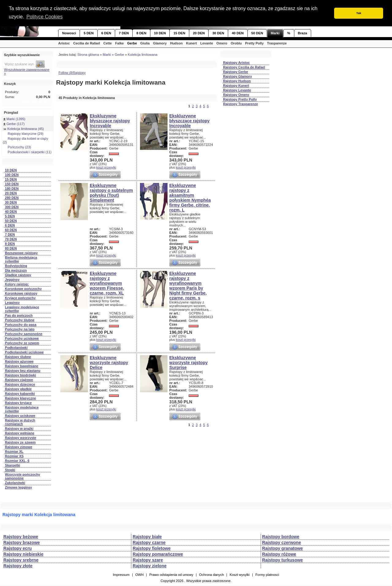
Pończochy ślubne (20, 320)
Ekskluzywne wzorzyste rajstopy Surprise (188, 363)
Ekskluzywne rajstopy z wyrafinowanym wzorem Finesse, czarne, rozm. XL (107, 283)
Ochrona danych (211, 575)
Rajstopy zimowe (19, 447)
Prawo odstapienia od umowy (171, 575)
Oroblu (236, 43)
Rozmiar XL (14, 451)
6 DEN (106, 33)
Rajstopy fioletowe (152, 548)
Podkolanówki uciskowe (24, 352)
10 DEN (160, 33)
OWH (139, 575)
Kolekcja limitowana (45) (24, 129)
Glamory (160, 43)
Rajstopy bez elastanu (23, 371)
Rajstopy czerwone (282, 542)
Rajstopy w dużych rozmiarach (20, 422)
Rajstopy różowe (279, 554)
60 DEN (11, 230)
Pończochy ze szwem (22, 343)
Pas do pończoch (19, 315)
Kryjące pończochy (20, 298)
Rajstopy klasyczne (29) (24, 134)
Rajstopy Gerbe (236, 72)
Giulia (145, 43)
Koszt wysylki (240, 575)
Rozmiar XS (14, 456)
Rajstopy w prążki (19, 428)
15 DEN (179, 33)
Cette (107, 43)
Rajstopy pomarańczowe (158, 554)
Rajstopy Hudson (237, 81)
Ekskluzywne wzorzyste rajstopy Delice (109, 363)
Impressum (121, 575)
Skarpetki (13, 465)
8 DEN (141, 33)
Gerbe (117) (14, 124)
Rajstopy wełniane (20, 433)
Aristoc (64, 43)
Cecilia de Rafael (87, 43)
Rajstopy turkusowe (283, 560)
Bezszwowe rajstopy (21, 253)
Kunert (191, 43)
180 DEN (12, 188)
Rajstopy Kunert (236, 86)
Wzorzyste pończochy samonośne (23, 476)
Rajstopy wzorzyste (21, 438)
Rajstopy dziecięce (20, 384)
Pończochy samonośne (24, 334)
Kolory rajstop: (17, 284)
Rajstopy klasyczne (21, 398)
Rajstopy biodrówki (20, 375)
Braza (303, 33)
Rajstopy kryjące (18, 403)
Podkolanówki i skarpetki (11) (28, 152)
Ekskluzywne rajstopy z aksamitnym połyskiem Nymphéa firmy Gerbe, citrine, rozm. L (190, 198)
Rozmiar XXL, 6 (17, 461)
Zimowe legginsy (19, 487)
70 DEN (11, 239)
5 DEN (89, 33)
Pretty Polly (254, 43)
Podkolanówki (16, 348)
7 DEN (124, 33)
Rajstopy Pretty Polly (240, 99)
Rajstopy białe (147, 537)
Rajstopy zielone (149, 566)
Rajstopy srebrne (21, 560)
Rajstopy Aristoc (237, 63)
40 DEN (238, 33)
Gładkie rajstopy (18, 275)
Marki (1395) (15, 119)
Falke (119, 43)
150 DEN (12, 184)
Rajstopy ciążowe (19, 380)
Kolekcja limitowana (143, 55)
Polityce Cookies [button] (44, 17)
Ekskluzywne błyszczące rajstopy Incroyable (110, 121)
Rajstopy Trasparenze (241, 104)
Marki (275, 33)
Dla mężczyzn (16, 270)
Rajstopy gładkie (18, 389)
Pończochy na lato (20, 329)
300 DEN (12, 207)
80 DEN (11, 248)
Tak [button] (359, 13)
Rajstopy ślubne (18, 357)
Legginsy (12, 303)
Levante (207, 43)
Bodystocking (16, 266)
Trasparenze (277, 43)
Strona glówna (88, 55)
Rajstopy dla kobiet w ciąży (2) (25, 140)
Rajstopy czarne (149, 542)
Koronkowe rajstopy (21, 293)
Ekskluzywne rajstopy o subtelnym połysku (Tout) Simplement (111, 193)
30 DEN (218, 33)
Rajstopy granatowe (283, 548)
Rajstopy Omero (236, 95)
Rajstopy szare (148, 560)
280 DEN (12, 198)
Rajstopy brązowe (22, 542)
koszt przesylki (106, 167)
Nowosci (69, 33)
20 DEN (199, 33)
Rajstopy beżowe (21, 537)
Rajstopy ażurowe (19, 361)
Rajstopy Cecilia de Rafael (244, 67)
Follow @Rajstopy (72, 73)
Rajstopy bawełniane (22, 366)
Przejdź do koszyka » (34, 102)
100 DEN (12, 175)
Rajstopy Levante (237, 90)
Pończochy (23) (17, 147)
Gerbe (132, 43)
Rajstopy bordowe (281, 537)
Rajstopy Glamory (238, 76)
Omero (222, 43)
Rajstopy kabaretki (20, 394)
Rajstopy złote (18, 566)
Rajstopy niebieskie (23, 554)
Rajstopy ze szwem (20, 442)
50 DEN (257, 33)
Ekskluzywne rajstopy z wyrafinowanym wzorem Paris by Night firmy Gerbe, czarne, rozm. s (188, 286)
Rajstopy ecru (18, 548)
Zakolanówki (15, 483)
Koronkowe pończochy (23, 289)
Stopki (10, 470)
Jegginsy (12, 280)
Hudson (176, 43)
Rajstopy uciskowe (20, 416)
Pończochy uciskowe (22, 338)
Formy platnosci (267, 575)
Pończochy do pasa (21, 325)
